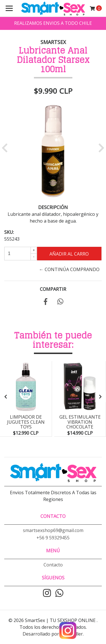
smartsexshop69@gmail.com (53, 530)
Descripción (53, 207)
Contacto (53, 565)
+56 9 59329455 (53, 538)
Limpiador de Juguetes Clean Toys (26, 422)
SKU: (9, 232)
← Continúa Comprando (69, 269)
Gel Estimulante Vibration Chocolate (80, 422)
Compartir (53, 289)
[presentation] (6, 397)
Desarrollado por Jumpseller (53, 634)
